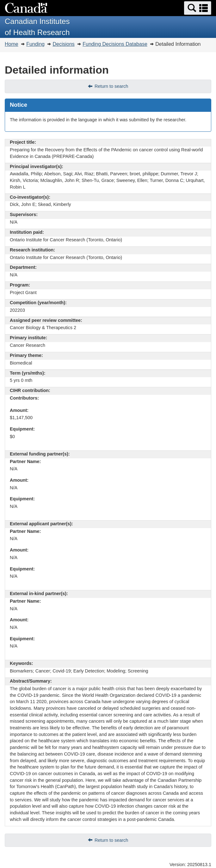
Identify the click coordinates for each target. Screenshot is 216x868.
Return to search (111, 86)
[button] (198, 8)
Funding (35, 44)
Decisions (63, 44)
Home (12, 44)
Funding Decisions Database (115, 44)
